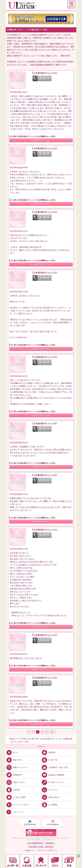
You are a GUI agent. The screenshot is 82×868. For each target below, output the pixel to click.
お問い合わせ (50, 797)
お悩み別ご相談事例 (53, 775)
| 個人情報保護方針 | (35, 843)
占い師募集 (49, 805)
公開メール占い (15, 782)
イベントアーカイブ (17, 805)
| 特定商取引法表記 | (36, 847)
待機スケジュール (16, 767)
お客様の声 (14, 775)
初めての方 (14, 760)
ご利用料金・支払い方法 (54, 767)
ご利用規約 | (50, 843)
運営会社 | (50, 847)
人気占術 (13, 790)
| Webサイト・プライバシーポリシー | (41, 850)
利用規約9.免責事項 (44, 65)
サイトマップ (15, 812)
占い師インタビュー (53, 782)
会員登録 (48, 752)
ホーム (12, 752)
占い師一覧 (49, 760)
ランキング (49, 790)
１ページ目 (38, 56)
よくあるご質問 (15, 797)
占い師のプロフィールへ (41, 140)
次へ (53, 732)
